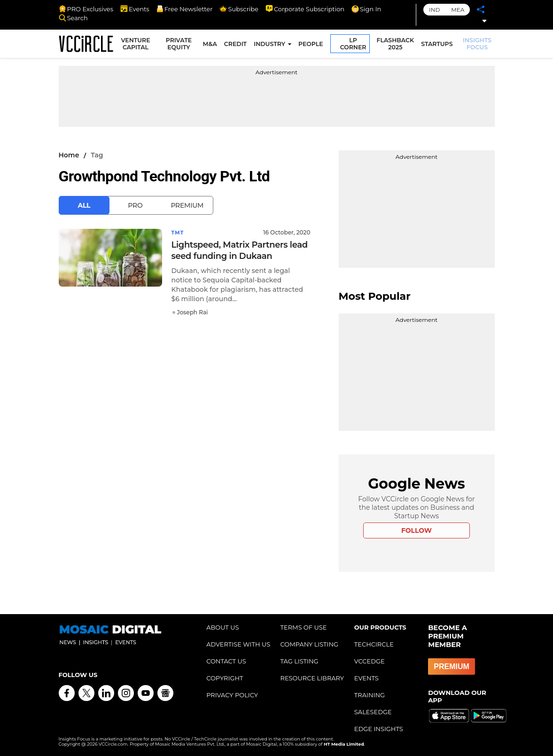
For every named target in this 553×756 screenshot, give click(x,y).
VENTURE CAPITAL (140, 45)
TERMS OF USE (303, 627)
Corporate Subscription (305, 9)
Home (69, 155)
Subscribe (239, 9)
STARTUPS (439, 45)
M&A (211, 45)
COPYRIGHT (225, 678)
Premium (187, 205)
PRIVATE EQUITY (181, 45)
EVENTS (366, 678)
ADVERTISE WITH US (238, 644)
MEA (458, 10)
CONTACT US (226, 661)
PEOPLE (313, 45)
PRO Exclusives (86, 9)
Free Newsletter (185, 9)
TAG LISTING (299, 661)
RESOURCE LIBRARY (312, 678)
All (84, 205)
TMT (179, 232)
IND (434, 10)
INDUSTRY (271, 45)
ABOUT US (222, 627)
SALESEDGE (373, 712)
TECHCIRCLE (374, 644)
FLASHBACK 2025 (397, 45)
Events (135, 9)
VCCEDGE (370, 661)
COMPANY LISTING (309, 644)
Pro (135, 205)
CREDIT (237, 45)
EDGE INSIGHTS (379, 729)
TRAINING (370, 695)
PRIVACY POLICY (232, 695)
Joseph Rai (193, 312)
